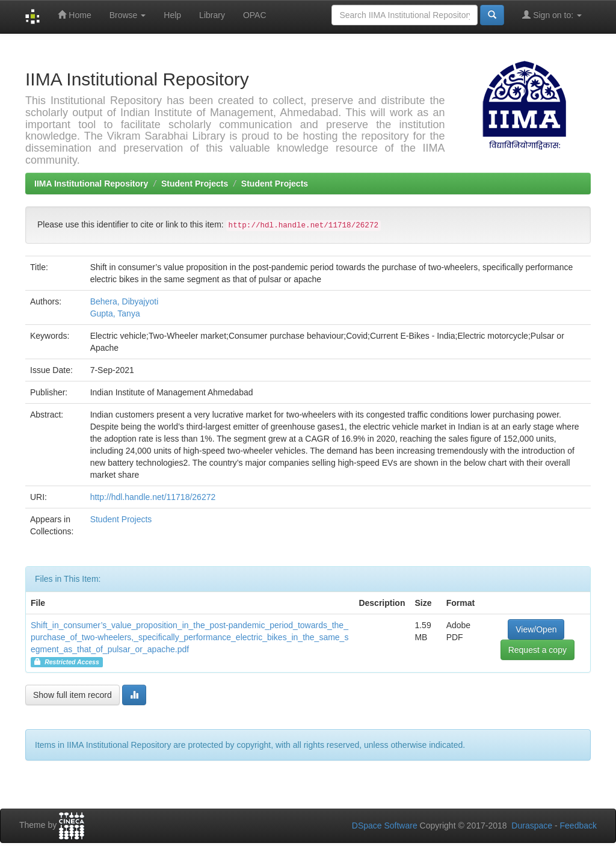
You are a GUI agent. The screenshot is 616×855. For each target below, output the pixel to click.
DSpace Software (385, 826)
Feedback (578, 826)
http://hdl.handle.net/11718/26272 (153, 497)
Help (172, 15)
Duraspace (532, 826)
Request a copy (537, 650)
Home (74, 15)
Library (212, 15)
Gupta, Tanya (115, 313)
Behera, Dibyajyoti (125, 301)
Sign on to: (552, 15)
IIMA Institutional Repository (91, 184)
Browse (128, 15)
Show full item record (72, 695)
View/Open (536, 629)
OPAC (255, 15)
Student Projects (195, 184)
